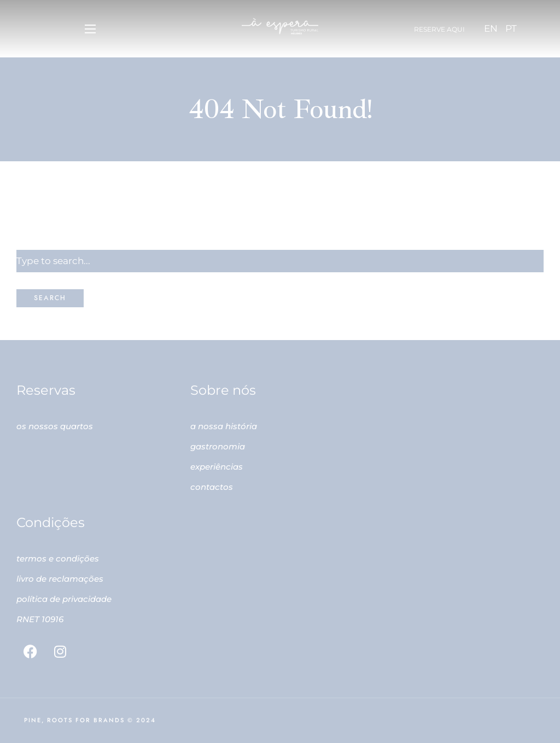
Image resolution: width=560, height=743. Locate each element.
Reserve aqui (439, 29)
